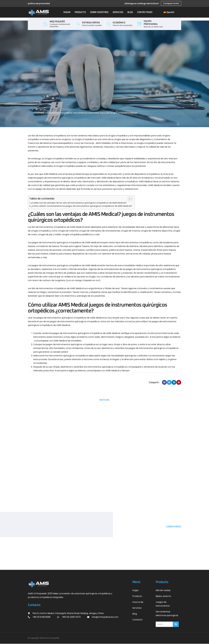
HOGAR (67, 12)
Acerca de (138, 602)
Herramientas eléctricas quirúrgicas (167, 614)
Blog (135, 614)
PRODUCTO (80, 12)
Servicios (137, 608)
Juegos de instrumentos (163, 604)
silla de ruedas (163, 590)
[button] (164, 382)
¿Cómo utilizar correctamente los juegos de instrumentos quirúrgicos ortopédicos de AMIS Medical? (82, 206)
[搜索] (176, 624)
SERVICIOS (118, 12)
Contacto (137, 620)
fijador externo (163, 596)
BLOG (130, 12)
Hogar (136, 590)
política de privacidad (39, 3)
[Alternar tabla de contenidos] (129, 199)
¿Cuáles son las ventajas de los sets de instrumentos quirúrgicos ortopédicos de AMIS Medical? (79, 203)
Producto (137, 596)
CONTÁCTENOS (145, 12)
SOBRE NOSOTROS (99, 12)
